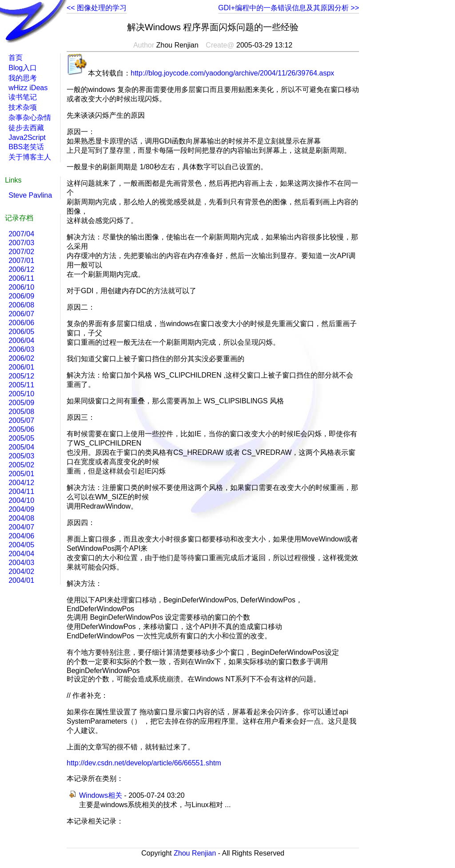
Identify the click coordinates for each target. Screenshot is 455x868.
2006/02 (21, 358)
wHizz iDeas (28, 88)
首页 (16, 58)
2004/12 (21, 483)
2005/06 (21, 429)
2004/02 (21, 571)
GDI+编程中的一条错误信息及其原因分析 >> (289, 8)
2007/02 (21, 252)
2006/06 (21, 323)
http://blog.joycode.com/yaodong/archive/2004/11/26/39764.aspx (232, 73)
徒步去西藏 (26, 128)
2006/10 (21, 287)
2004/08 (21, 518)
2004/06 (21, 536)
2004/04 (21, 554)
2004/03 (21, 563)
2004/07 (21, 527)
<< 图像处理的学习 (97, 8)
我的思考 (23, 78)
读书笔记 (23, 97)
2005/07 (21, 420)
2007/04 (21, 234)
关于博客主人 (30, 157)
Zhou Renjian (195, 853)
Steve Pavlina (30, 195)
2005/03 (21, 456)
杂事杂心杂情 (30, 117)
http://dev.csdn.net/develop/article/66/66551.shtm (144, 763)
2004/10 (21, 500)
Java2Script (27, 137)
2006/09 (21, 296)
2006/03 (21, 349)
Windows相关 (101, 795)
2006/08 (21, 305)
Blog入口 (23, 68)
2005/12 (21, 376)
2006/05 (21, 332)
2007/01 (21, 261)
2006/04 (21, 340)
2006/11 (21, 278)
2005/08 (21, 412)
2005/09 (21, 403)
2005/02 (21, 465)
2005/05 (21, 438)
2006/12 (21, 269)
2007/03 (21, 243)
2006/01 (21, 367)
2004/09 (21, 509)
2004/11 (21, 492)
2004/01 (21, 580)
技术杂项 (23, 107)
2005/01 (21, 474)
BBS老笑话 (26, 147)
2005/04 (21, 447)
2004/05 (21, 545)
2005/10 (21, 394)
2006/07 (21, 314)
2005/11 (21, 385)
